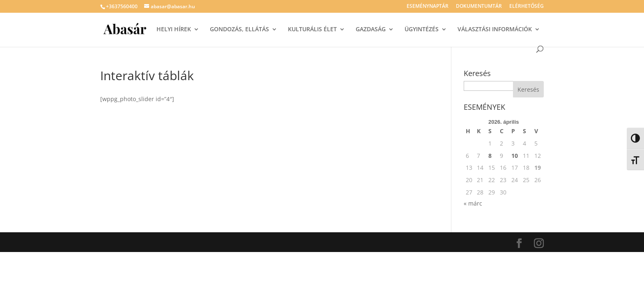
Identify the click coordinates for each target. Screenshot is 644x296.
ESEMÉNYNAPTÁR (428, 7)
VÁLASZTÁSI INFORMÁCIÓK (495, 30)
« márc (473, 203)
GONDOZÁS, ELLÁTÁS (239, 30)
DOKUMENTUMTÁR (479, 7)
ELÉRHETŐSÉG (527, 7)
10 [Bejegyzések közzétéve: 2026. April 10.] (515, 156)
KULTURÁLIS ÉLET (312, 30)
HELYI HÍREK (174, 30)
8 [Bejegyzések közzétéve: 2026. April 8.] (490, 156)
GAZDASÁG (371, 30)
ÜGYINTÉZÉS (422, 30)
